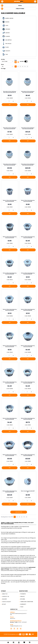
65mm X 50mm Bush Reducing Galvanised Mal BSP (28, 419)
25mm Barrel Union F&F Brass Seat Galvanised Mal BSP (10, 128)
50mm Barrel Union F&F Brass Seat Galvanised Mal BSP (28, 165)
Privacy (23, 596)
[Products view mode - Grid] (16, 62)
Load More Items (19, 512)
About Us (5, 594)
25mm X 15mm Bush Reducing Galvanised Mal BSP (28, 201)
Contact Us (6, 596)
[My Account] (19, 642)
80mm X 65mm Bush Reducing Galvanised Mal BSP (28, 455)
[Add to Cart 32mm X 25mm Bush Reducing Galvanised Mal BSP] (10, 286)
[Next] (27, 66)
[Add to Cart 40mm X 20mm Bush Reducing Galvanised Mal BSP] (10, 322)
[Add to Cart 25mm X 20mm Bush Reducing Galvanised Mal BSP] (10, 250)
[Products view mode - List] (18, 62)
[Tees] (19, 54)
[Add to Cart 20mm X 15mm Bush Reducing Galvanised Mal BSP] (10, 214)
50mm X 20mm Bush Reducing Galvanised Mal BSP (28, 346)
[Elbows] (19, 33)
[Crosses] (19, 29)
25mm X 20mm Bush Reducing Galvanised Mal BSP (10, 237)
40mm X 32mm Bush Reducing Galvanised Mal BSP (10, 346)
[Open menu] (2, 1)
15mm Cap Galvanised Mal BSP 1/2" (28, 491)
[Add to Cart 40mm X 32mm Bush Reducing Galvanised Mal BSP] (10, 359)
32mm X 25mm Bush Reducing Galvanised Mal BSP (10, 274)
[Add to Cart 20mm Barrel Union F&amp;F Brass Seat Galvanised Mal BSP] (28, 105)
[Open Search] (35, 1)
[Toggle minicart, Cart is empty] (30, 642)
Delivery (4, 599)
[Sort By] (7, 61)
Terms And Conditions (27, 602)
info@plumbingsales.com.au (16, 626)
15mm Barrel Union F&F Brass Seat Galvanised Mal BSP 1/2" (10, 92)
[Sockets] (19, 51)
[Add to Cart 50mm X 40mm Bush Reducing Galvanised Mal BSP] (10, 431)
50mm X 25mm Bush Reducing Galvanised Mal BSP (10, 382)
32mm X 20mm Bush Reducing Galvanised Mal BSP (28, 237)
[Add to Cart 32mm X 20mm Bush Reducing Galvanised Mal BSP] (28, 250)
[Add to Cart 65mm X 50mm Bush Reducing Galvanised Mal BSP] (28, 431)
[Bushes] (19, 22)
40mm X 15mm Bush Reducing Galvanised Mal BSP (28, 274)
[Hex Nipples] (19, 40)
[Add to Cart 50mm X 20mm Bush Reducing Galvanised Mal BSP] (28, 359)
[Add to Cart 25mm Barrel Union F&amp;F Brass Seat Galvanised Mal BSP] (10, 141)
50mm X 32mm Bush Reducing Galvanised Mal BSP (28, 382)
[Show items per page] (7, 66)
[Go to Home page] (19, 1)
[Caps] (19, 26)
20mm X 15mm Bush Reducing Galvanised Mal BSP (10, 201)
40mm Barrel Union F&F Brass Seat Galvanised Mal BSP (10, 165)
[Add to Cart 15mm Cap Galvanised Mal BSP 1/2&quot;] (28, 504)
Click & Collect (7, 602)
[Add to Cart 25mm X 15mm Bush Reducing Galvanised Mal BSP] (28, 214)
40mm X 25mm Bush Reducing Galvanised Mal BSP (28, 310)
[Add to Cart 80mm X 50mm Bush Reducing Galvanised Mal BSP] (10, 468)
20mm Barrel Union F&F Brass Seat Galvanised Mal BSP (28, 92)
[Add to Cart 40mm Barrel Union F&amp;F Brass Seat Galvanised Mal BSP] (10, 177)
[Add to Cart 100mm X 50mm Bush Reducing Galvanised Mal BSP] (10, 504)
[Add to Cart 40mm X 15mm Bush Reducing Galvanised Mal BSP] (28, 286)
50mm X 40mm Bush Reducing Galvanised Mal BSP (10, 419)
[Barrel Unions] (19, 18)
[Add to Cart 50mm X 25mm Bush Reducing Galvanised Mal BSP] (10, 395)
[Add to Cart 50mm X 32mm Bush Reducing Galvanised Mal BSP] (28, 395)
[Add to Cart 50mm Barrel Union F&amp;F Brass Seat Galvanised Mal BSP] (28, 177)
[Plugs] (19, 47)
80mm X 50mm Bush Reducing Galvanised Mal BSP (10, 455)
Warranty (23, 604)
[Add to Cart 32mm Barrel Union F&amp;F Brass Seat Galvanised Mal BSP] (28, 141)
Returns (23, 599)
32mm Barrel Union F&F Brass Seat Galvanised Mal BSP (28, 128)
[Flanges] (19, 36)
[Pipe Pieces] (19, 44)
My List (4, 604)
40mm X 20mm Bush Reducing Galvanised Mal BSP (10, 310)
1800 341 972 (13, 618)
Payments (23, 594)
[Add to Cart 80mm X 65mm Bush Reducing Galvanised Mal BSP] (28, 468)
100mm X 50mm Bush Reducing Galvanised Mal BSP (10, 491)
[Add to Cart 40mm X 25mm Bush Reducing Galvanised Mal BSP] (28, 322)
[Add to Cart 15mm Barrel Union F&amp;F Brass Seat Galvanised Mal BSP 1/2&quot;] (10, 105)
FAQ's (22, 607)
